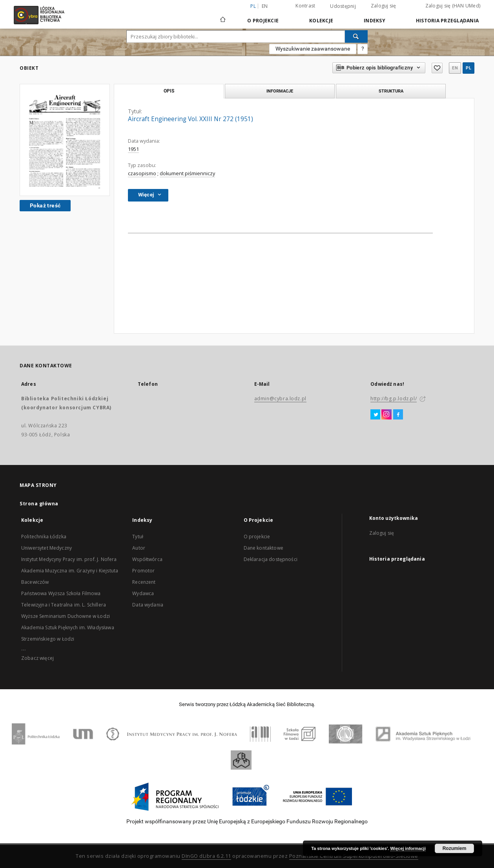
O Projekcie (263, 21)
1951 (133, 149)
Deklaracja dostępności (271, 559)
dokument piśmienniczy (187, 173)
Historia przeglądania (447, 21)
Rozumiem (455, 848)
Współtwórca (147, 559)
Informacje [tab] (280, 91)
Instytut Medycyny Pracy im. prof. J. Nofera (69, 559)
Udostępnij (343, 6)
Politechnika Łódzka (44, 537)
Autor (139, 548)
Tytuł (138, 537)
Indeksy (375, 21)
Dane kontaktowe (263, 548)
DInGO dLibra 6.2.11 (206, 856)
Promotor (143, 571)
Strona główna (39, 504)
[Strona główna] (223, 16)
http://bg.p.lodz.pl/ (394, 399)
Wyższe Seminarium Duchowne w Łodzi (66, 616)
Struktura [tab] (391, 91)
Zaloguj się (384, 6)
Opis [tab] (169, 91)
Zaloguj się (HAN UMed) (453, 6)
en (265, 6)
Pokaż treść (45, 205)
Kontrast (305, 6)
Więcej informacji (408, 848)
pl (468, 68)
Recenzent (144, 582)
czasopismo (142, 173)
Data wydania (148, 605)
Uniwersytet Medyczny (46, 548)
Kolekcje (321, 21)
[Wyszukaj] (356, 36)
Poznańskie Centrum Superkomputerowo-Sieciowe (354, 856)
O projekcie (257, 537)
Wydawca (143, 593)
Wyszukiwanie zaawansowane (313, 49)
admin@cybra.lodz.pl (280, 399)
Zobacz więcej (37, 658)
